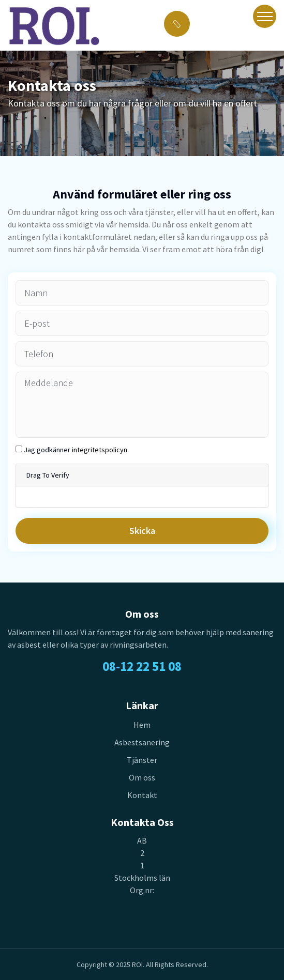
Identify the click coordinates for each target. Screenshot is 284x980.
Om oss (142, 777)
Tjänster (142, 760)
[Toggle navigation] (265, 16)
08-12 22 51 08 (142, 666)
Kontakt (142, 795)
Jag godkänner (76, 450)
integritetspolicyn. (100, 450)
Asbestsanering (142, 742)
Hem (142, 725)
